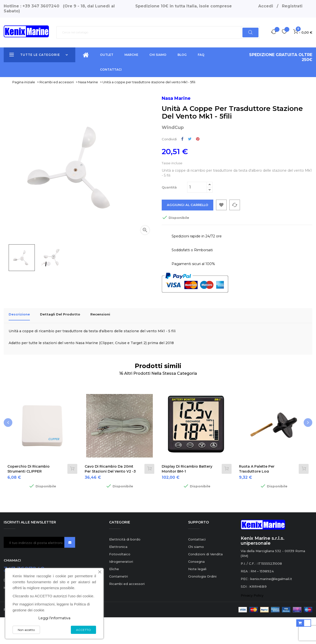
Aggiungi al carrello (188, 234)
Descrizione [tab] (19, 344)
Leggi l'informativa (54, 618)
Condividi (182, 168)
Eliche (114, 595)
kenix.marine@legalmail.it (271, 605)
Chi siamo (196, 573)
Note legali (197, 595)
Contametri (118, 603)
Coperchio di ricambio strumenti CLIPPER (29, 495)
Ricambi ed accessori (127, 610)
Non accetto (26, 630)
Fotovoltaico (120, 581)
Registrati (292, 6)
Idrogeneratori (121, 588)
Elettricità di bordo (125, 566)
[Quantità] (197, 217)
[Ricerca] (158, 32)
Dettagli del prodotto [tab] (60, 344)
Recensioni (100, 344)
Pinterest (198, 168)
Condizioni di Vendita (205, 581)
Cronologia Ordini (202, 603)
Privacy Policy (252, 622)
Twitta (190, 168)
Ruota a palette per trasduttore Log (257, 495)
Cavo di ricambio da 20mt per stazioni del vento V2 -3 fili (110, 498)
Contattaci (197, 566)
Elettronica (118, 573)
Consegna (196, 588)
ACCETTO (83, 630)
